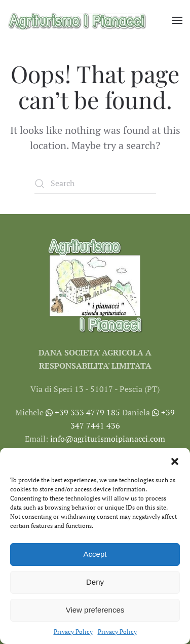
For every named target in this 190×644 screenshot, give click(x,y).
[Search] (95, 184)
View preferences (95, 610)
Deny (95, 582)
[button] (175, 460)
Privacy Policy (73, 632)
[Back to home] (77, 20)
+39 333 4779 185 (83, 412)
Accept (95, 554)
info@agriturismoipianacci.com (108, 439)
